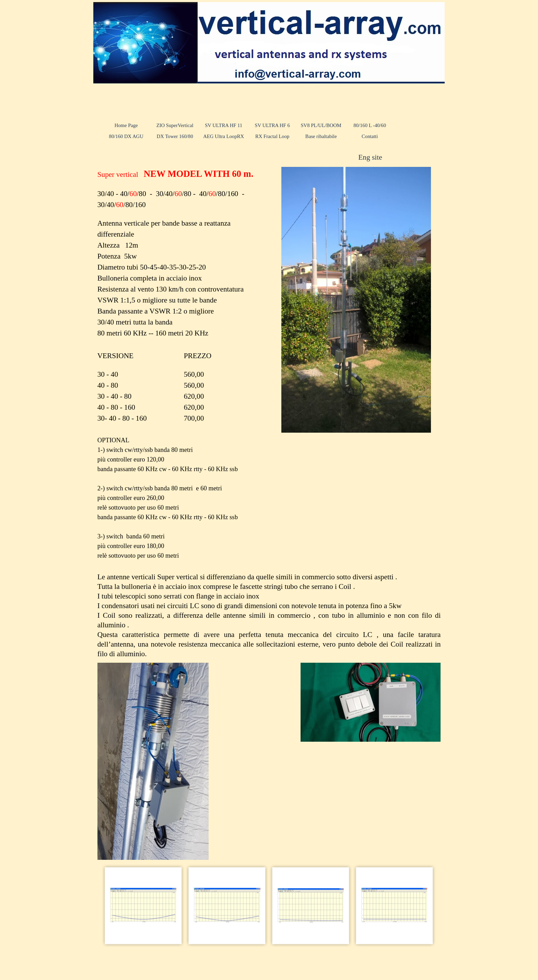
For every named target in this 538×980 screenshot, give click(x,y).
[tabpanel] (385, 157)
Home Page (126, 125)
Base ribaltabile (321, 136)
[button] (143, 905)
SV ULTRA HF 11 (224, 125)
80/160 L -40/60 (370, 125)
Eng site (370, 157)
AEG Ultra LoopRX (224, 136)
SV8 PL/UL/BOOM (321, 125)
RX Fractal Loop (272, 136)
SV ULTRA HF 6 (272, 125)
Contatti (370, 136)
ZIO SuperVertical (175, 125)
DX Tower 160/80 (175, 136)
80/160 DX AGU (126, 136)
